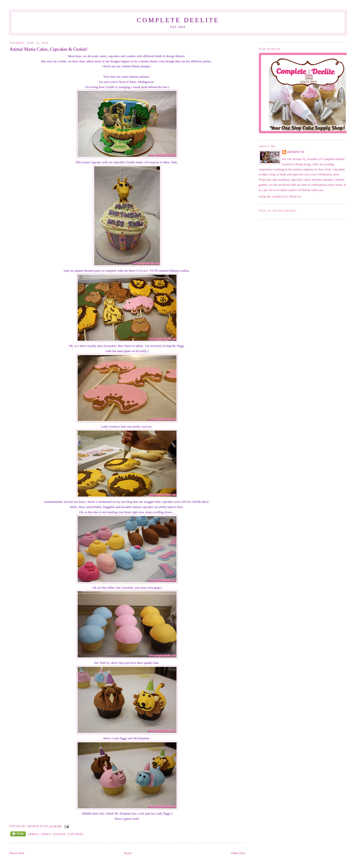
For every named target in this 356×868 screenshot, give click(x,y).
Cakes (46, 834)
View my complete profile (280, 197)
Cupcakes (75, 834)
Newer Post (17, 853)
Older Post (238, 853)
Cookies (59, 834)
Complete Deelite (178, 20)
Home (128, 853)
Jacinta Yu (296, 152)
